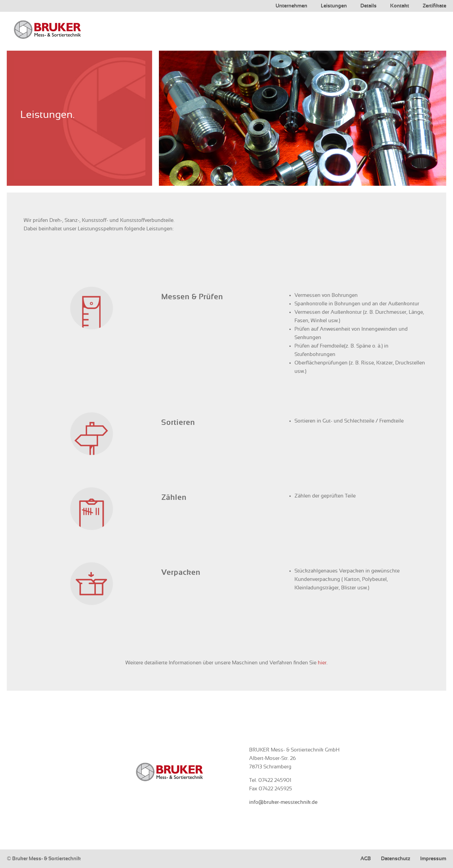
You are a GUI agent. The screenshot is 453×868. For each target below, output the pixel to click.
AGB (366, 859)
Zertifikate (434, 6)
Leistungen (334, 6)
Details (368, 6)
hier (322, 663)
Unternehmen (291, 6)
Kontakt (400, 6)
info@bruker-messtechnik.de (283, 802)
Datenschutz (396, 859)
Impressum (433, 859)
